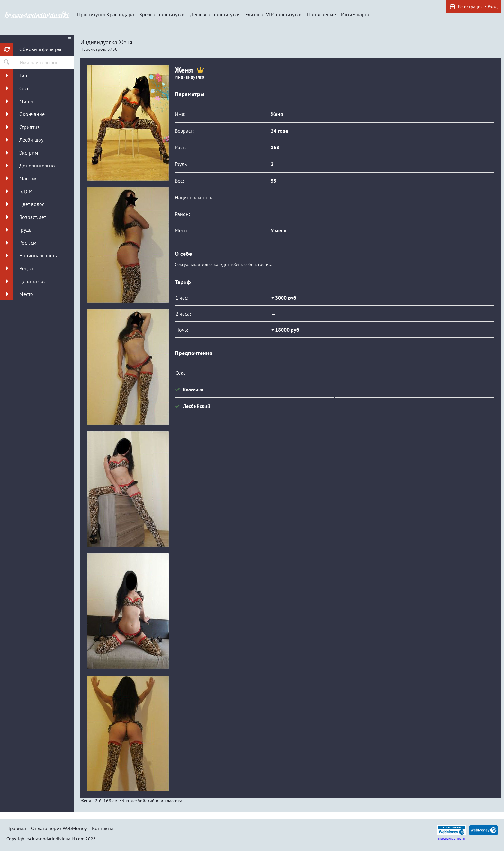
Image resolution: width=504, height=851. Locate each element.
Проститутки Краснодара (106, 14)
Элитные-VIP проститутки (273, 14)
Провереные (321, 14)
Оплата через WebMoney (59, 828)
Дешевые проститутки (215, 14)
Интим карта (355, 14)
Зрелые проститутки (162, 14)
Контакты (103, 828)
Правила (16, 828)
